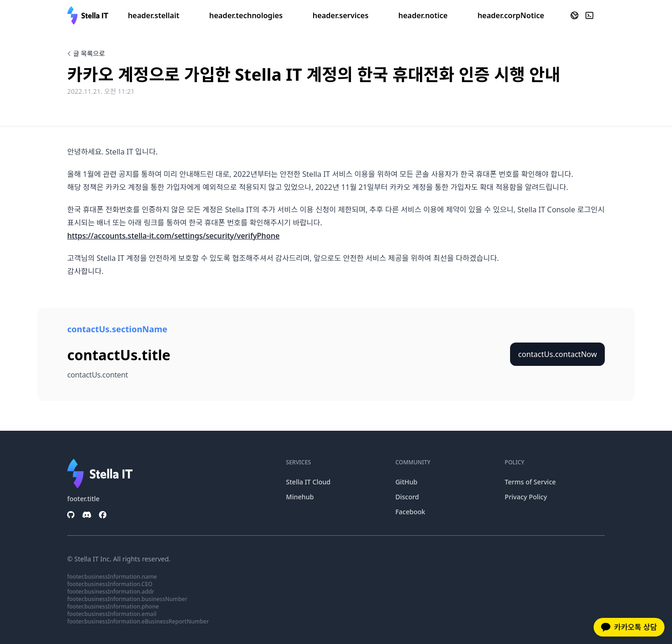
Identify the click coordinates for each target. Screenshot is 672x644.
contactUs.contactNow (557, 354)
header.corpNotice (511, 15)
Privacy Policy (526, 497)
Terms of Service (530, 482)
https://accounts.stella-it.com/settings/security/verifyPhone (173, 236)
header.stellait (154, 15)
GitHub (406, 482)
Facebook (410, 512)
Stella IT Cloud (308, 482)
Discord (407, 497)
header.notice (423, 15)
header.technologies (246, 15)
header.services (341, 15)
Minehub (300, 497)
